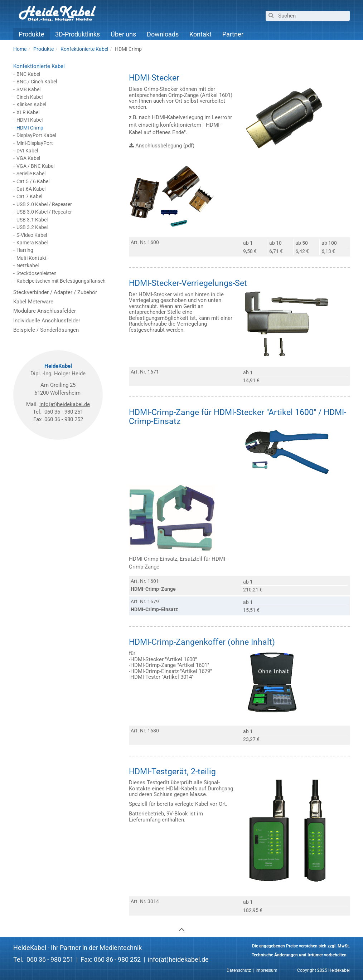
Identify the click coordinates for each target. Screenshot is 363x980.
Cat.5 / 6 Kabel (33, 181)
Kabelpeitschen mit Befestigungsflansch (61, 281)
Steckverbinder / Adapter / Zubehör (55, 292)
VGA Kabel (28, 158)
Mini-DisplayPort (35, 143)
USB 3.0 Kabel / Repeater (44, 212)
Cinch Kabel (30, 97)
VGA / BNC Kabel (35, 166)
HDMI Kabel (30, 120)
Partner (233, 35)
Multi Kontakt (32, 258)
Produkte (32, 35)
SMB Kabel (28, 89)
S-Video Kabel (32, 235)
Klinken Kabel (31, 104)
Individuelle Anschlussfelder (47, 321)
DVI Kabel (27, 151)
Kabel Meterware (33, 302)
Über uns (123, 35)
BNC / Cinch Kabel (37, 82)
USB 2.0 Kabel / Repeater (44, 204)
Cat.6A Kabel (31, 189)
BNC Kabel (28, 74)
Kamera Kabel (32, 243)
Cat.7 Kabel (29, 196)
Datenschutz (239, 970)
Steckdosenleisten (37, 273)
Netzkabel (28, 265)
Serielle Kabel (31, 174)
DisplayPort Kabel (36, 135)
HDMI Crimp (30, 128)
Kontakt (200, 35)
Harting (25, 250)
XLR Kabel (28, 112)
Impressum (267, 970)
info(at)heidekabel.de (65, 404)
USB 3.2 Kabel (32, 227)
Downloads (163, 35)
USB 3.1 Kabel (32, 220)
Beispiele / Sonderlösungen (46, 330)
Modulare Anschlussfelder (45, 311)
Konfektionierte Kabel (39, 66)
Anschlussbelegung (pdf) (165, 146)
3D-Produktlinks (78, 35)
